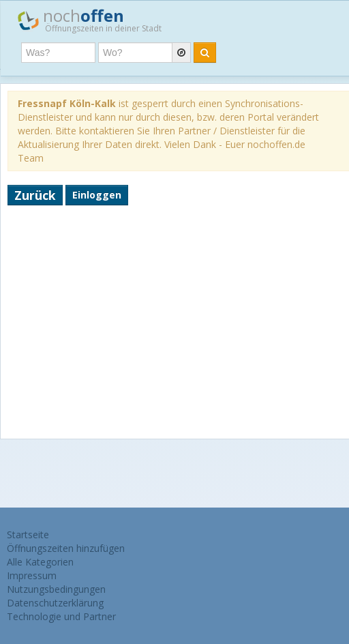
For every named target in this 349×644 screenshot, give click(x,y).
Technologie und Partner (61, 616)
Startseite (28, 535)
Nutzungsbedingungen (56, 589)
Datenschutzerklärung (55, 603)
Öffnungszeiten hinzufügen (66, 548)
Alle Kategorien (40, 562)
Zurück (35, 195)
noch (90, 20)
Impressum (32, 575)
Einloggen (97, 195)
